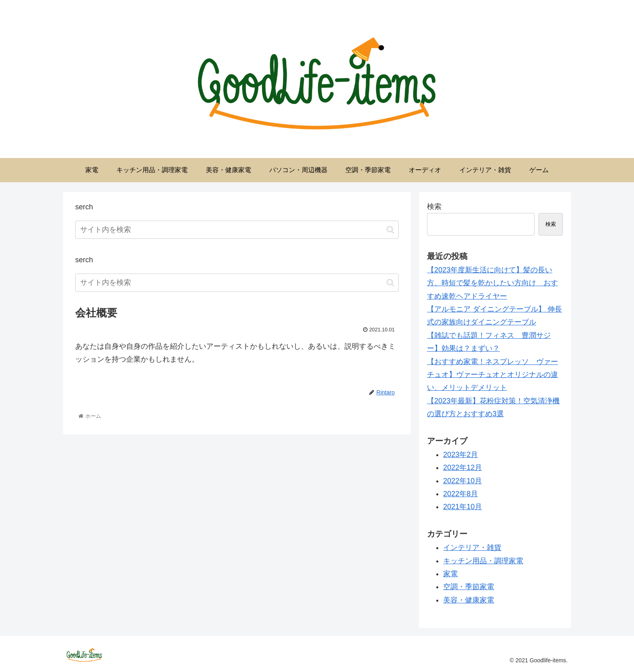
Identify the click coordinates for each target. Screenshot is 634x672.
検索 (434, 206)
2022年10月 (463, 481)
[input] (237, 230)
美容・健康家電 (469, 600)
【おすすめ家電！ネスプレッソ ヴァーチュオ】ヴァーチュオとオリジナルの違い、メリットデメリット (492, 375)
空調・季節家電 (469, 587)
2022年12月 (463, 468)
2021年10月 (463, 507)
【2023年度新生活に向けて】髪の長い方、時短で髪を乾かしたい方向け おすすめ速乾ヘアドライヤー (492, 283)
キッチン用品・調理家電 (483, 561)
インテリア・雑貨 (472, 548)
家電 (450, 574)
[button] (390, 230)
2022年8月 (461, 494)
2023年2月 (461, 455)
